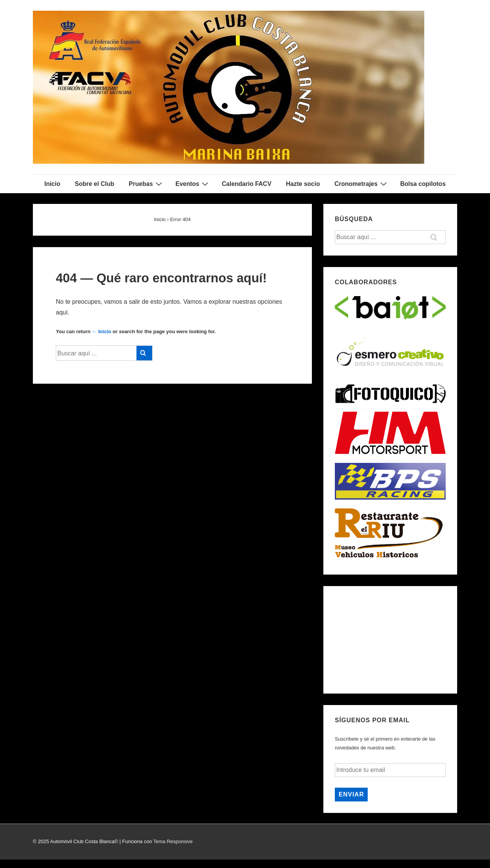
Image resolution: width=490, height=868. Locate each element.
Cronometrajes (362, 184)
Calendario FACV (247, 184)
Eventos (193, 184)
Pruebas (146, 184)
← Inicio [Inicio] (101, 331)
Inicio (52, 184)
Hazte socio (303, 184)
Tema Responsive (173, 841)
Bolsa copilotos (423, 184)
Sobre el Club (95, 184)
